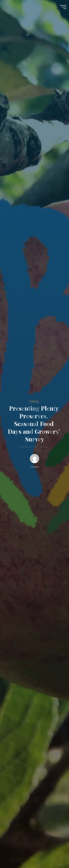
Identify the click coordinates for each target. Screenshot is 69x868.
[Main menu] (63, 7)
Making (34, 401)
